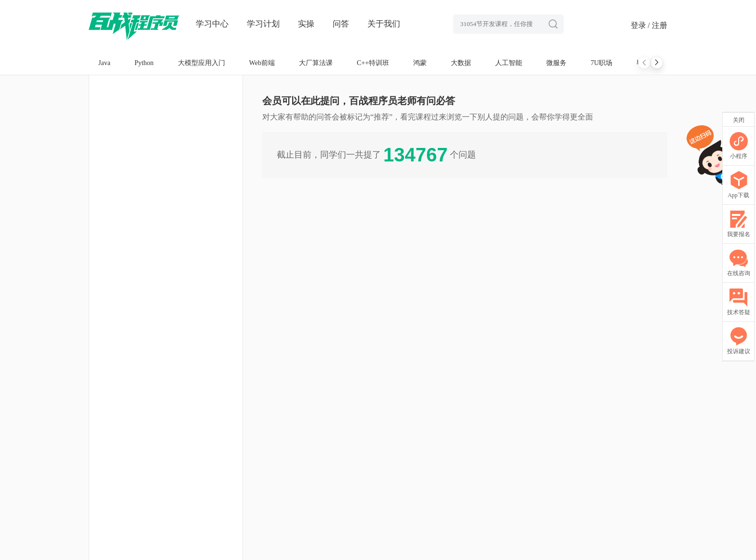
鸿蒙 (420, 63)
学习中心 (212, 24)
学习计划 (263, 24)
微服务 (556, 63)
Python (144, 63)
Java (104, 63)
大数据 (461, 63)
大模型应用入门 (202, 63)
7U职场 (601, 63)
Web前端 (262, 63)
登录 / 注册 (649, 25)
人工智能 (509, 63)
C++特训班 (373, 63)
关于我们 (384, 24)
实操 (306, 24)
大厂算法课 (316, 63)
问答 (341, 24)
